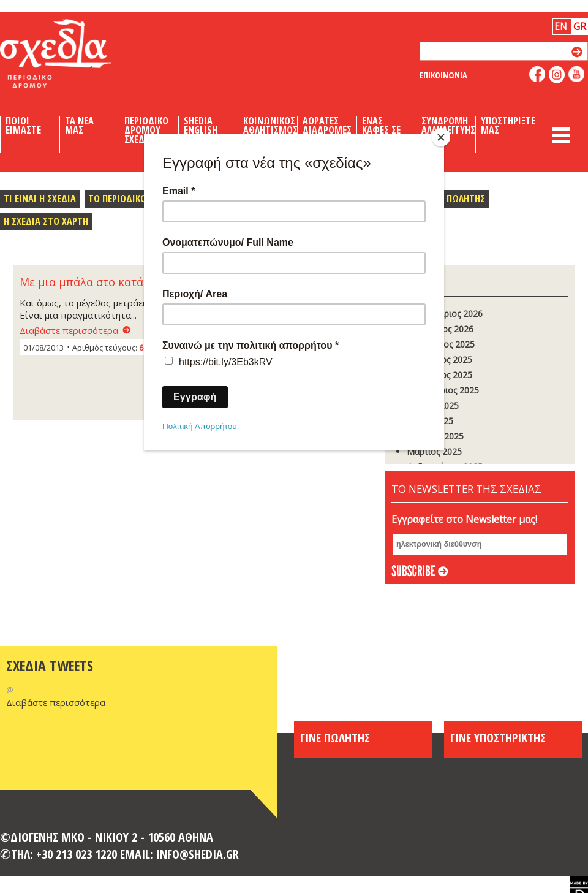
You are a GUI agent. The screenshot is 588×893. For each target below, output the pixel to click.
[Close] (441, 137)
